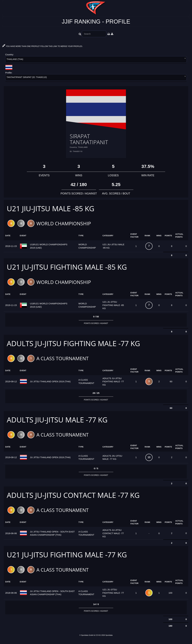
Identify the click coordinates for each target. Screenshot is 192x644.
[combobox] (96, 60)
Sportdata (109, 639)
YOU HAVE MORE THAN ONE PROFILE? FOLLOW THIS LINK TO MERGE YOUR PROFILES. (42, 46)
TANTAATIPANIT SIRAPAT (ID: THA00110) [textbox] (27, 77)
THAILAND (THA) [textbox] (15, 59)
